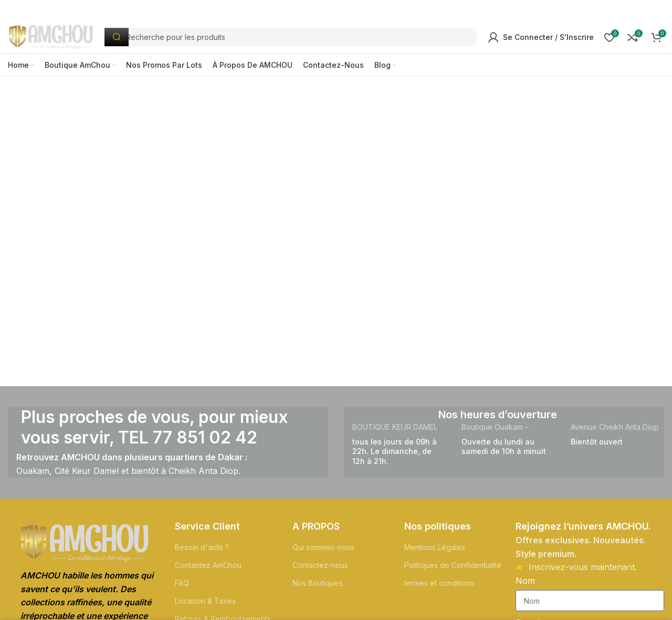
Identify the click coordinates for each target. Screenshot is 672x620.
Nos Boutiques (318, 588)
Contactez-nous (320, 569)
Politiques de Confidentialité (453, 569)
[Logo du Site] (58, 38)
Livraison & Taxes (205, 606)
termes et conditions (439, 588)
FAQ (182, 588)
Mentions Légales (435, 551)
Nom (525, 585)
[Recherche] (298, 40)
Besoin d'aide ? (202, 551)
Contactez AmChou (208, 569)
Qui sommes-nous (323, 551)
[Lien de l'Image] (85, 547)
